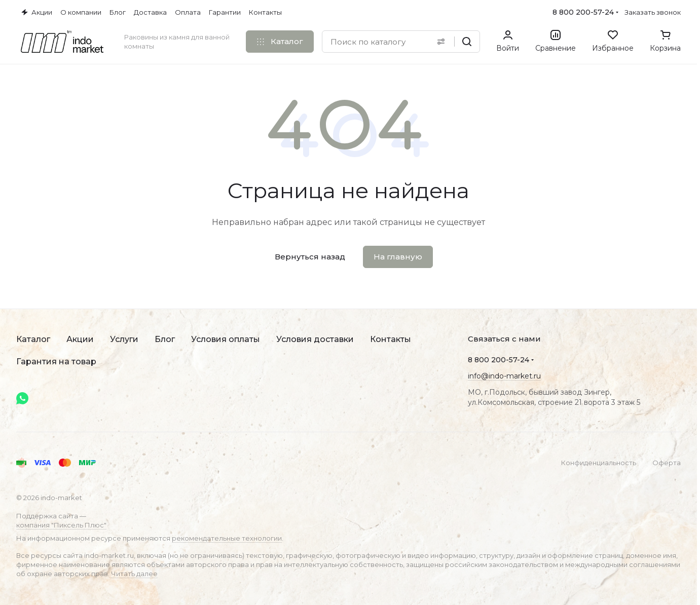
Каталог (33, 339)
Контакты (391, 339)
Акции (80, 339)
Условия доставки (315, 339)
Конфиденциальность (599, 463)
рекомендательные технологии (227, 538)
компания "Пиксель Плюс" (61, 525)
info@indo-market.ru (504, 376)
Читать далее (134, 574)
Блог (165, 339)
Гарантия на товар (56, 362)
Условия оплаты (226, 339)
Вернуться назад (310, 257)
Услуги (124, 339)
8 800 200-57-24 (583, 12)
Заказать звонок (653, 12)
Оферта (667, 463)
